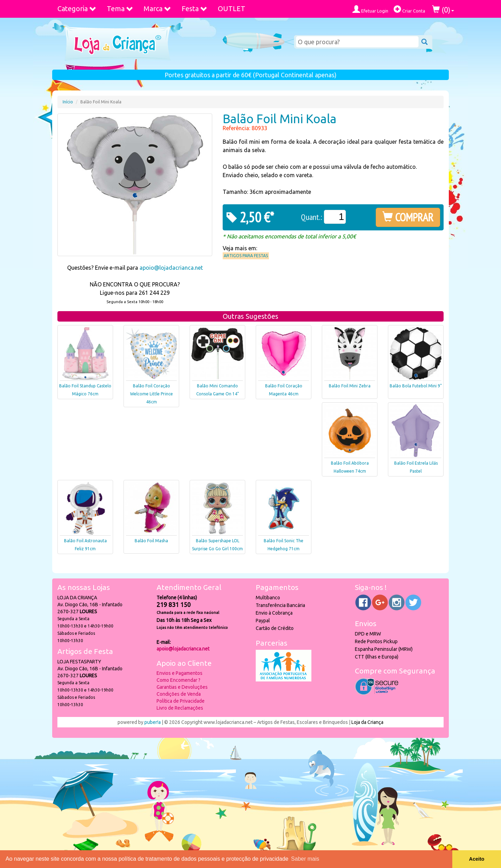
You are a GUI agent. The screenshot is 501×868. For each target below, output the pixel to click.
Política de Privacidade (181, 701)
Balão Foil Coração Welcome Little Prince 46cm (152, 394)
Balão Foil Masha (151, 541)
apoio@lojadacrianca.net (171, 268)
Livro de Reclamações (180, 708)
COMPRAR (408, 217)
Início (68, 102)
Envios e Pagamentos (180, 673)
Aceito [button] (477, 859)
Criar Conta (409, 9)
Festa (194, 9)
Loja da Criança (367, 722)
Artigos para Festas (246, 256)
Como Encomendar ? (178, 680)
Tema (120, 9)
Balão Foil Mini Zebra (350, 386)
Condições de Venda (179, 694)
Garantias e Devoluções (182, 687)
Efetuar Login (370, 9)
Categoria (77, 9)
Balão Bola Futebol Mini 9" (416, 386)
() (443, 10)
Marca (157, 9)
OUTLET (232, 9)
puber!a (153, 722)
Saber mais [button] (305, 859)
